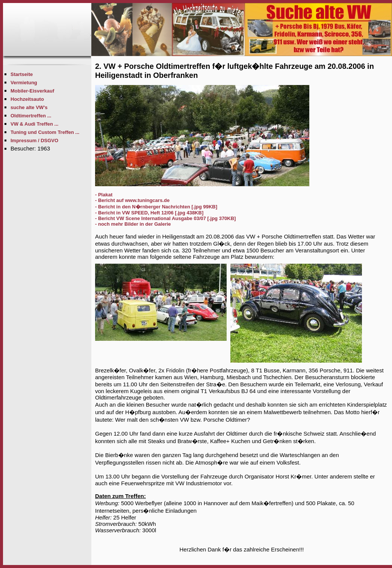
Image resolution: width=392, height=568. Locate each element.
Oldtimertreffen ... (31, 116)
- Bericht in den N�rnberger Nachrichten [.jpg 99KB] (156, 207)
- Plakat (104, 195)
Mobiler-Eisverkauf (32, 91)
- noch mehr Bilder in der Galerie (133, 224)
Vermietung (24, 83)
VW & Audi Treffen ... (34, 124)
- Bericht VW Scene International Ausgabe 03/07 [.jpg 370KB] (165, 218)
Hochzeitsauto (27, 99)
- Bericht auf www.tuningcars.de (132, 200)
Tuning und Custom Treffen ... (45, 132)
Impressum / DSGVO (34, 140)
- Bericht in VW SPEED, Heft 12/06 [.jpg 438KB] (149, 213)
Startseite (22, 74)
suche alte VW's (29, 107)
